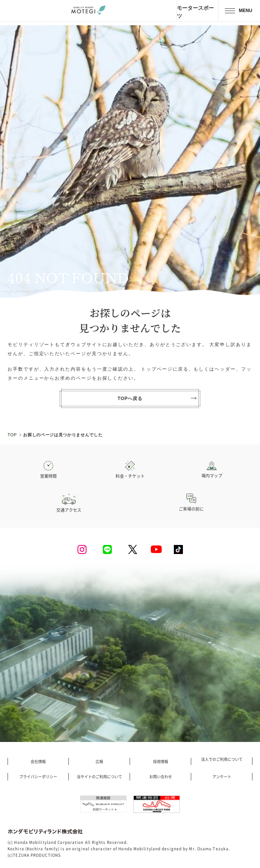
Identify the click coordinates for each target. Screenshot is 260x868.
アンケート (222, 777)
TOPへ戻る (157, 399)
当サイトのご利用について (99, 777)
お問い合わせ (161, 777)
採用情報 (161, 762)
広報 (99, 762)
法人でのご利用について (222, 759)
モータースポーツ (195, 12)
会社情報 (38, 762)
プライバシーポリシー (38, 777)
